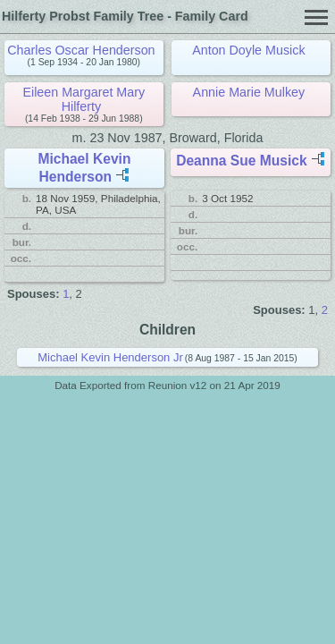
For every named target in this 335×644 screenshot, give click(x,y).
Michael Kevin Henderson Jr (110, 357)
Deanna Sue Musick (241, 161)
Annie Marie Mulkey (249, 92)
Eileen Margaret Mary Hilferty (84, 99)
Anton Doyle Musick (248, 50)
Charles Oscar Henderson (81, 50)
